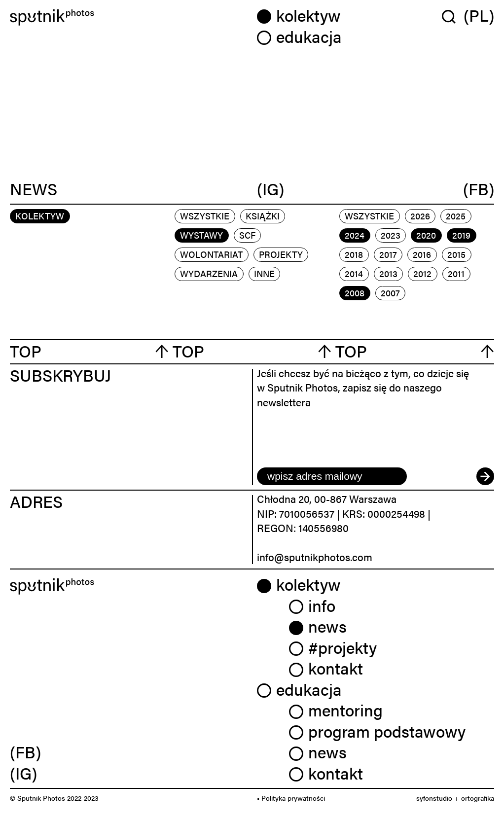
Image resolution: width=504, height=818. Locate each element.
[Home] (128, 18)
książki (263, 216)
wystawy (201, 235)
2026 (420, 216)
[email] (332, 476)
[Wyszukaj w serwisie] (453, 16)
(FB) (479, 189)
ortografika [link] (478, 798)
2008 (355, 293)
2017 (388, 254)
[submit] (485, 476)
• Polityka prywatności (291, 798)
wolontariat (211, 254)
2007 (390, 293)
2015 (456, 254)
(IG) (270, 189)
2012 (422, 273)
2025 (456, 216)
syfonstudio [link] (434, 798)
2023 (391, 235)
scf (247, 235)
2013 (388, 273)
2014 (354, 273)
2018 (354, 254)
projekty (281, 254)
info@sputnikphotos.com (315, 557)
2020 (426, 235)
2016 (422, 254)
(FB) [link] (25, 752)
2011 (456, 273)
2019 (461, 235)
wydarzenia (209, 273)
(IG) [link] (23, 773)
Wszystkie (205, 216)
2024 (355, 235)
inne (264, 273)
